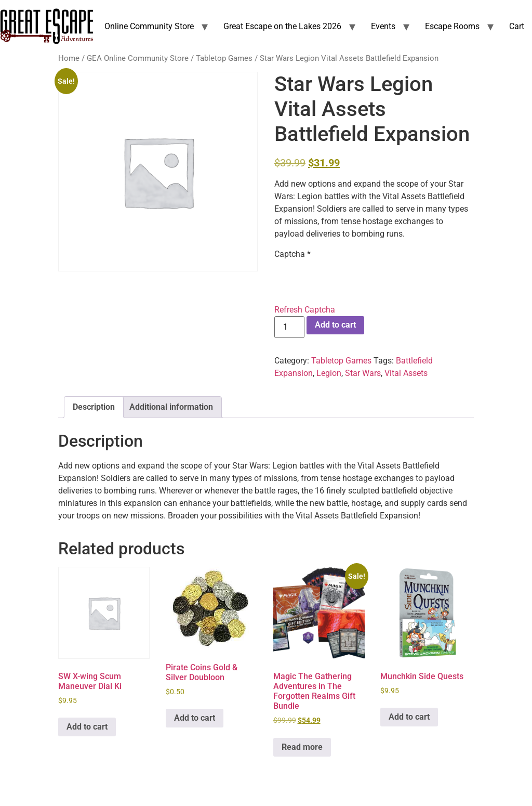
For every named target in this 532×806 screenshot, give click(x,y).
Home (69, 58)
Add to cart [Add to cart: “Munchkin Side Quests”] (409, 717)
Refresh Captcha (305, 310)
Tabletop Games (224, 58)
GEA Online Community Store (138, 58)
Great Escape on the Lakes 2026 (282, 26)
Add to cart (335, 325)
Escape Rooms (452, 26)
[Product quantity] (289, 327)
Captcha (292, 254)
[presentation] (353, 281)
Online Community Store (149, 26)
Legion (329, 373)
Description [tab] (94, 407)
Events (383, 26)
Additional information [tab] (171, 407)
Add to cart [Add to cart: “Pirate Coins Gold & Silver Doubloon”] (195, 718)
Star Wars (363, 373)
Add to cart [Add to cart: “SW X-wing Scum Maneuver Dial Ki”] (87, 727)
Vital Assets (406, 373)
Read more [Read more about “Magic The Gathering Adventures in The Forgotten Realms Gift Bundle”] (302, 747)
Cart (517, 26)
